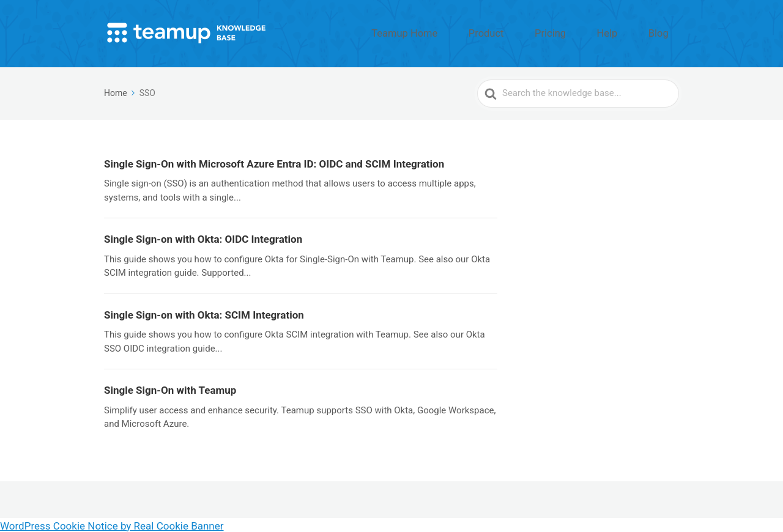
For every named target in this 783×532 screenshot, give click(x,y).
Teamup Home (468, 32)
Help (627, 32)
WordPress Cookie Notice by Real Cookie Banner (112, 524)
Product (533, 32)
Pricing (584, 32)
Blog (665, 32)
